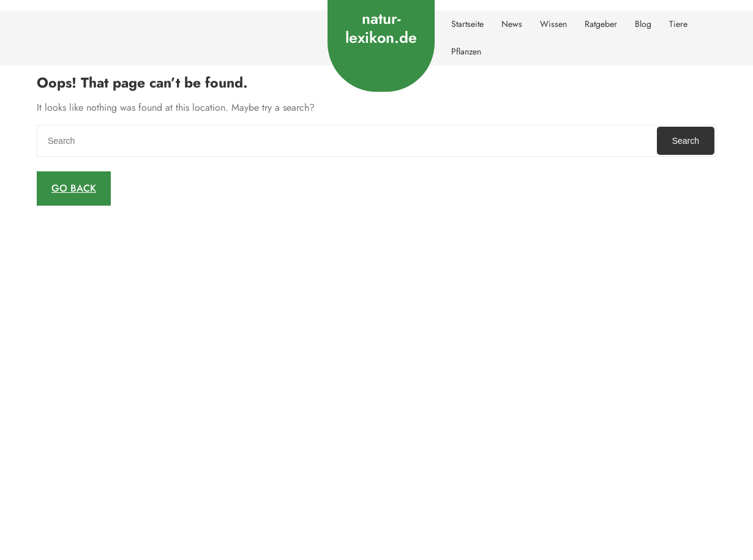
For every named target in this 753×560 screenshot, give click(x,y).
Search (686, 141)
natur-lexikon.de (381, 28)
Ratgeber (601, 24)
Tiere (678, 24)
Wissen (553, 24)
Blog (643, 24)
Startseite (467, 24)
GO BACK (74, 188)
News (512, 24)
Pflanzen (466, 51)
